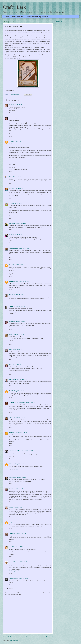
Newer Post (7, 637)
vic (10, 203)
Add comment (9, 589)
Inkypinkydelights (14, 281)
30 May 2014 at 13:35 (20, 464)
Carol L (11, 391)
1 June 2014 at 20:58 (20, 522)
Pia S (10, 295)
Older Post (49, 637)
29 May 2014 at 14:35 (18, 188)
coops (10, 547)
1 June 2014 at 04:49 (17, 489)
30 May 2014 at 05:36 (29, 402)
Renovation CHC (18, 17)
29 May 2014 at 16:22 (17, 235)
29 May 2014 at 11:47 (16, 141)
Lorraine (11, 306)
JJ (10, 141)
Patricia (11, 118)
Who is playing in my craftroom (37, 17)
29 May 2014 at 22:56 (17, 364)
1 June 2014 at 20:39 (19, 507)
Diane (10, 265)
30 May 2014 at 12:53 (27, 451)
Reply (10, 113)
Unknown (11, 464)
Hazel (10, 188)
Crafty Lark (14, 7)
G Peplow (11, 522)
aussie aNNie (12, 562)
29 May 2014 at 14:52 (16, 203)
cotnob (11, 334)
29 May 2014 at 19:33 (20, 321)
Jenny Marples (13, 578)
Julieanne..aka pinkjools (15, 451)
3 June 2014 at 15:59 (17, 547)
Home (7, 17)
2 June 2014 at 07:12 (20, 534)
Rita (10, 177)
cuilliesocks (12, 477)
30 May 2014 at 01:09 (22, 379)
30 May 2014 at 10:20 (21, 432)
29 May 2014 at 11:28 (17, 105)
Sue (10, 105)
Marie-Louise (12, 379)
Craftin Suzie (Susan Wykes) (16, 402)
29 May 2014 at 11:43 (19, 118)
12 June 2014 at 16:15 (21, 562)
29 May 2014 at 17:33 (18, 265)
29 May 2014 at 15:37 (23, 223)
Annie (17, 470)
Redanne (11, 507)
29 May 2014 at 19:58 (18, 334)
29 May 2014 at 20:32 (17, 349)
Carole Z (11, 417)
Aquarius (11, 321)
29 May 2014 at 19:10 (19, 306)
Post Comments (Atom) (15, 641)
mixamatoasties (13, 223)
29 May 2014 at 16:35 (24, 248)
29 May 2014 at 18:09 (24, 281)
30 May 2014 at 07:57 (19, 417)
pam (10, 364)
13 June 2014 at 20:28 (22, 578)
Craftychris (12, 534)
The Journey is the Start (15, 571)
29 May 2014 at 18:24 (17, 295)
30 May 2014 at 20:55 (21, 477)
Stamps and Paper (14, 248)
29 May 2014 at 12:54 (17, 177)
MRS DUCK (12, 432)
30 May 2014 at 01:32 (19, 391)
